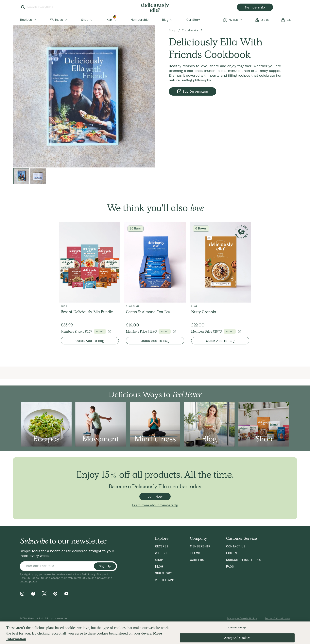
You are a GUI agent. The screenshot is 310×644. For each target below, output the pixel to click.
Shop (172, 30)
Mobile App (165, 580)
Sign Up (105, 566)
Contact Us (236, 546)
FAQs (230, 567)
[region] (155, 633)
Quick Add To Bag (90, 341)
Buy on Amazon (193, 91)
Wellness (163, 553)
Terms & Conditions (277, 618)
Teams (195, 553)
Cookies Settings (237, 628)
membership (255, 7)
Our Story (164, 573)
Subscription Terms (243, 560)
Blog (159, 567)
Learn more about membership (155, 505)
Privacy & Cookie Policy (242, 618)
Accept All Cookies (237, 638)
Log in (232, 553)
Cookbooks (190, 30)
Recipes (162, 546)
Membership (200, 546)
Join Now (155, 496)
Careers (197, 560)
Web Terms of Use (79, 578)
